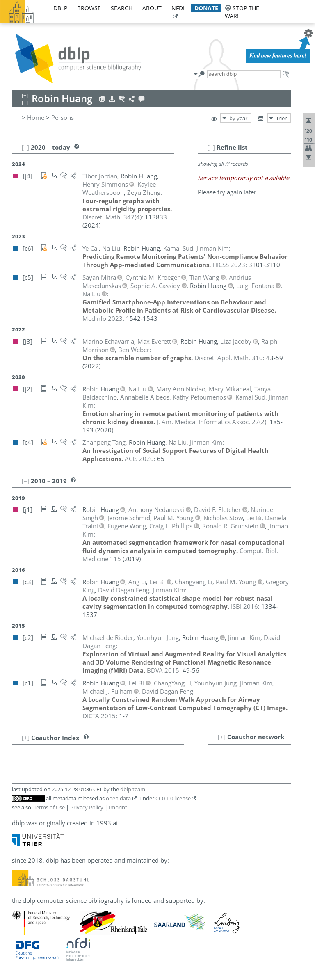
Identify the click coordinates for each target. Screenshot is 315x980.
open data (118, 798)
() (112, 217)
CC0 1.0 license (173, 798)
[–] (211, 147)
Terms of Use (49, 807)
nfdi (178, 8)
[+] (222, 737)
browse (89, 8)
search (122, 8)
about (152, 8)
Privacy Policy (87, 807)
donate (206, 8)
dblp (60, 8)
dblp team (133, 789)
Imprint (118, 807)
